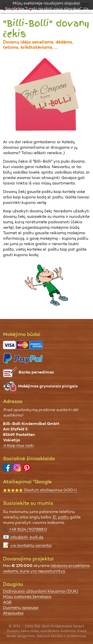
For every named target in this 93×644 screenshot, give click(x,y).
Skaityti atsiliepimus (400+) (40, 490)
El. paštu (61, 517)
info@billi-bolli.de (27, 537)
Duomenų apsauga (21, 608)
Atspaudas (13, 613)
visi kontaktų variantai (31, 545)
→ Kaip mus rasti (18, 445)
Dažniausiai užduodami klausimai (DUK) (41, 591)
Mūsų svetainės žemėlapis (27, 597)
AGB (7, 602)
